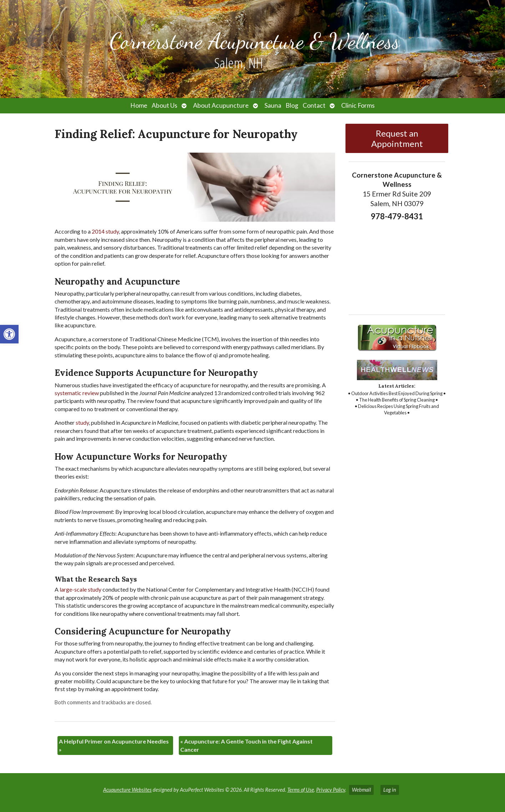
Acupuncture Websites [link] (127, 790)
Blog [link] (292, 105)
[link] (9, 334)
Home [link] (139, 105)
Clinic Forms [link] (358, 105)
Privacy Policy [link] (331, 790)
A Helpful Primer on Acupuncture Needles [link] (114, 745)
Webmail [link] (361, 790)
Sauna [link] (273, 105)
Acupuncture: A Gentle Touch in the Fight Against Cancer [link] (246, 745)
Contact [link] (314, 105)
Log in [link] (390, 790)
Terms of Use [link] (301, 790)
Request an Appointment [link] (397, 138)
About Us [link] (165, 105)
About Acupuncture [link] (221, 105)
